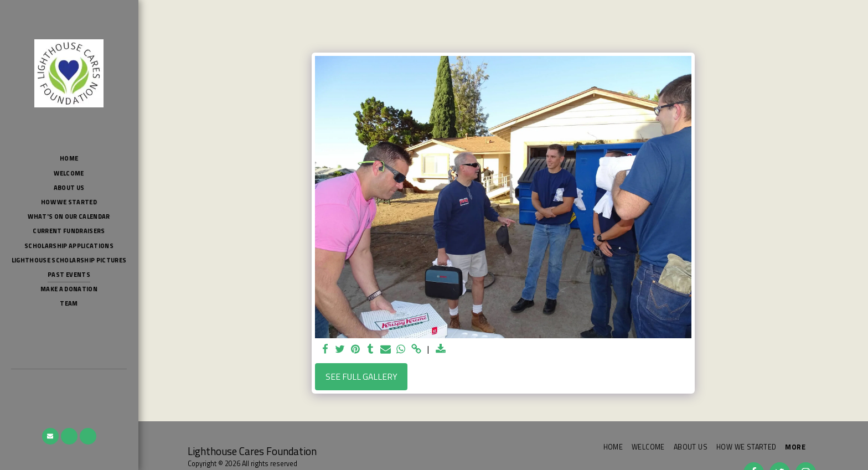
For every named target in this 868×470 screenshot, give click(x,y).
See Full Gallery (361, 376)
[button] (50, 436)
